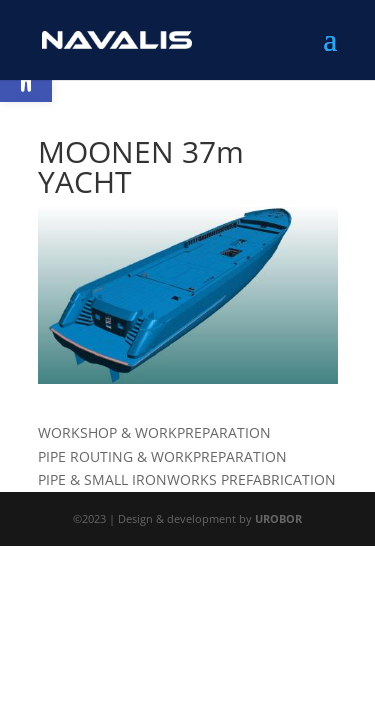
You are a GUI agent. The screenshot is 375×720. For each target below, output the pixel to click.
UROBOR (278, 518)
